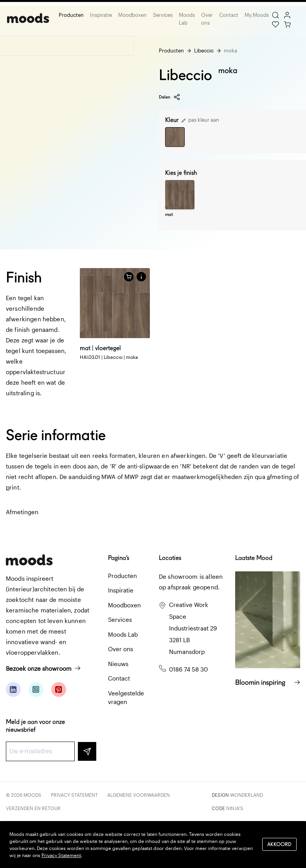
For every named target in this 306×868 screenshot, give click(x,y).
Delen (170, 97)
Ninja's (235, 808)
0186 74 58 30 (188, 669)
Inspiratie (100, 15)
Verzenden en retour (33, 808)
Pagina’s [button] (119, 558)
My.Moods (256, 15)
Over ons (206, 19)
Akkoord (279, 844)
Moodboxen (131, 15)
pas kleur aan (200, 120)
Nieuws (118, 664)
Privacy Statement (74, 795)
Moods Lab (186, 19)
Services (162, 15)
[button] (141, 277)
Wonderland (247, 795)
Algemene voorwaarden (139, 795)
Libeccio (204, 50)
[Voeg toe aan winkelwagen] (129, 277)
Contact (228, 15)
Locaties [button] (170, 558)
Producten (70, 15)
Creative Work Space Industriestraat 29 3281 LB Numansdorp (193, 628)
